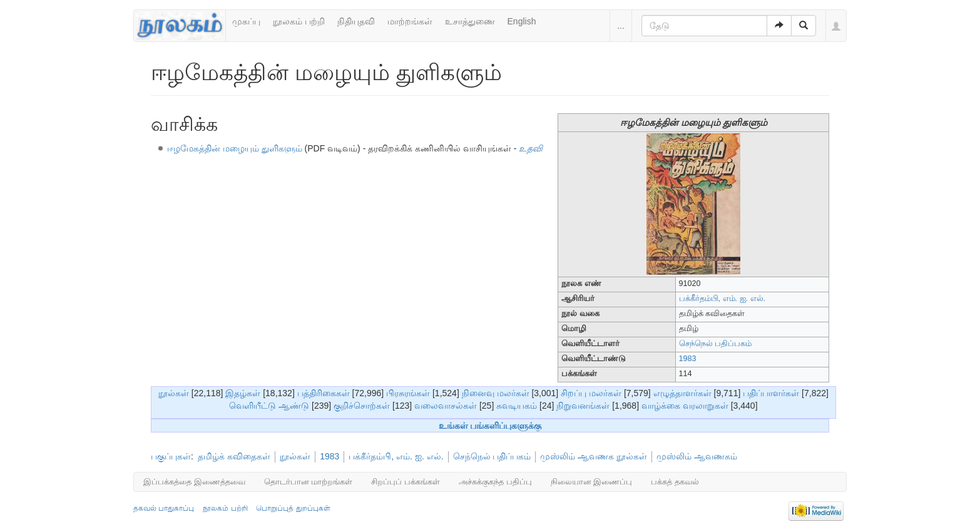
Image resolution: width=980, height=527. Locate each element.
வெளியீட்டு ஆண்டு (269, 406)
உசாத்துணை (470, 21)
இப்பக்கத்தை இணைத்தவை (194, 482)
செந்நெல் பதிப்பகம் (716, 344)
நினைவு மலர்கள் (496, 393)
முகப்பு (246, 21)
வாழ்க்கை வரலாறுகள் (685, 406)
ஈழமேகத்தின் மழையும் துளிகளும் (235, 148)
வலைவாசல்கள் (446, 406)
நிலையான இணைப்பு (592, 482)
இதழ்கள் (243, 393)
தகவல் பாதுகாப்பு (164, 508)
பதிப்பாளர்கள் (771, 393)
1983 (688, 359)
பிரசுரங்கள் (408, 393)
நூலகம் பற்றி (299, 21)
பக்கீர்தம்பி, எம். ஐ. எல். (722, 299)
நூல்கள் (174, 393)
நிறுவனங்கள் (583, 406)
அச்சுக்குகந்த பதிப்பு (495, 482)
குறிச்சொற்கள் (362, 406)
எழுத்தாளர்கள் (682, 393)
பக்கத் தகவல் (675, 482)
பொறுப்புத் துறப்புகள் (293, 508)
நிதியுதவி (356, 21)
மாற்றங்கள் (410, 21)
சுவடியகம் (517, 406)
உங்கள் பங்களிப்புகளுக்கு (490, 426)
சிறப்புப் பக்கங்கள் (406, 482)
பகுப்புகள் (171, 456)
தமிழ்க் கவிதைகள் (234, 456)
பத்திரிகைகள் (324, 393)
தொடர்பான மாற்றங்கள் (309, 482)
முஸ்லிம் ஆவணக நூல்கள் (594, 456)
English (522, 21)
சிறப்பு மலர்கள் (591, 393)
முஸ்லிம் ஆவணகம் (697, 456)
